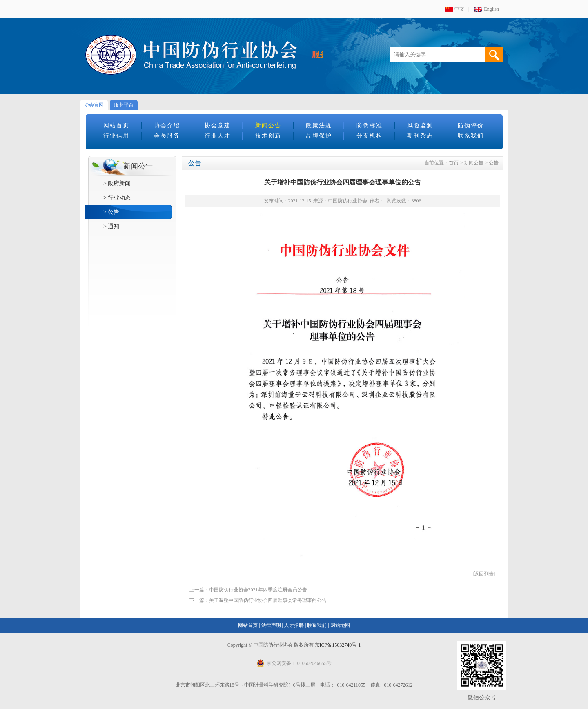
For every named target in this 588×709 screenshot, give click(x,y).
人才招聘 (294, 625)
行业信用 (116, 136)
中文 (459, 9)
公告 (494, 163)
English (491, 9)
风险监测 (420, 126)
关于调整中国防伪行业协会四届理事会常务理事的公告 (268, 600)
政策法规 (319, 126)
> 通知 (111, 226)
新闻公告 (268, 126)
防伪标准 (370, 126)
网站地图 (340, 625)
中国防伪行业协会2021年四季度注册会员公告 (258, 590)
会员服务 (167, 136)
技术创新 (268, 136)
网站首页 (116, 126)
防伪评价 (471, 126)
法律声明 (271, 625)
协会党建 (218, 126)
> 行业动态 (117, 198)
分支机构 (370, 136)
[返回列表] (484, 574)
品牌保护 (319, 136)
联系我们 (471, 136)
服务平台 (124, 105)
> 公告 (111, 212)
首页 (454, 163)
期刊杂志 (420, 136)
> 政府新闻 (117, 183)
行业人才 (218, 136)
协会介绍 (167, 126)
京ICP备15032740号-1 (338, 645)
